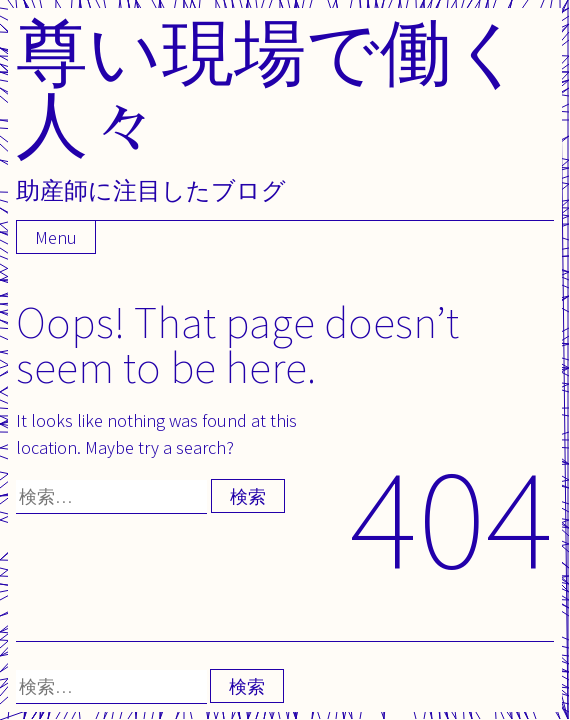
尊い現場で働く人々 (271, 87)
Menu (56, 237)
